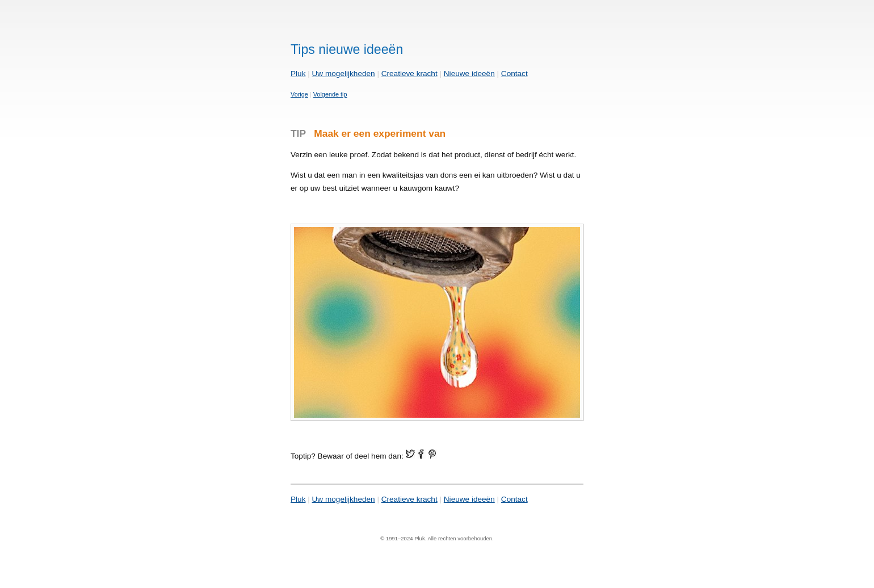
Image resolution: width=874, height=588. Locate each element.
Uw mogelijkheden (344, 73)
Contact (514, 73)
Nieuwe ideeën (469, 73)
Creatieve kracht (409, 73)
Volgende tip (330, 94)
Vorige (299, 94)
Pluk (298, 73)
